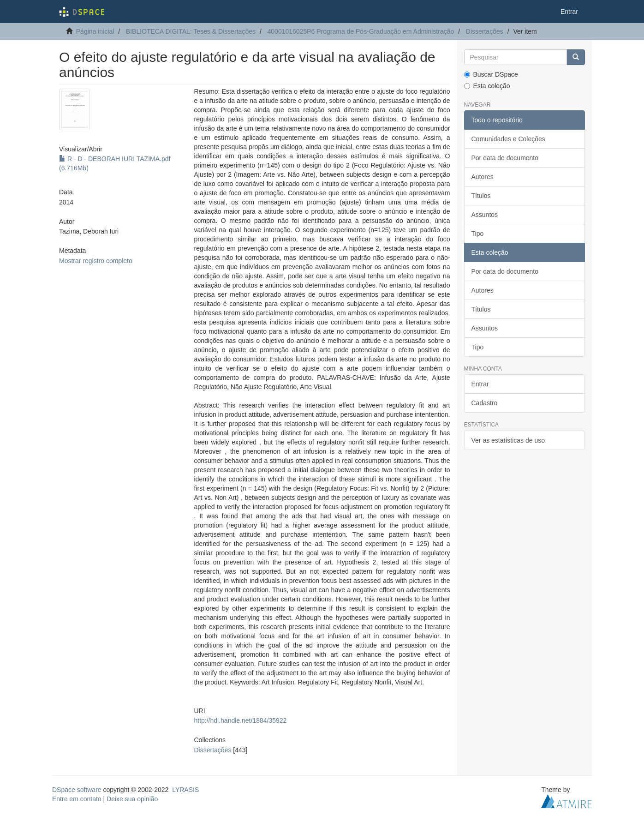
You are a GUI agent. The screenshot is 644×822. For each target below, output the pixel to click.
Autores (483, 177)
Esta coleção (487, 86)
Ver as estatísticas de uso (508, 440)
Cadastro (485, 403)
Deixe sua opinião (132, 799)
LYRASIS (185, 790)
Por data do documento (505, 158)
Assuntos (485, 215)
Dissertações (485, 31)
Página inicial (95, 31)
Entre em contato (77, 799)
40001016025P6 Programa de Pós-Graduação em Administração (361, 31)
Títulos (481, 196)
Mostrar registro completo (96, 261)
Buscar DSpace (491, 74)
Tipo (478, 234)
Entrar (480, 384)
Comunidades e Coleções (508, 139)
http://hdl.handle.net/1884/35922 (240, 720)
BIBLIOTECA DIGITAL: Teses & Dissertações (191, 31)
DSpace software (77, 790)
